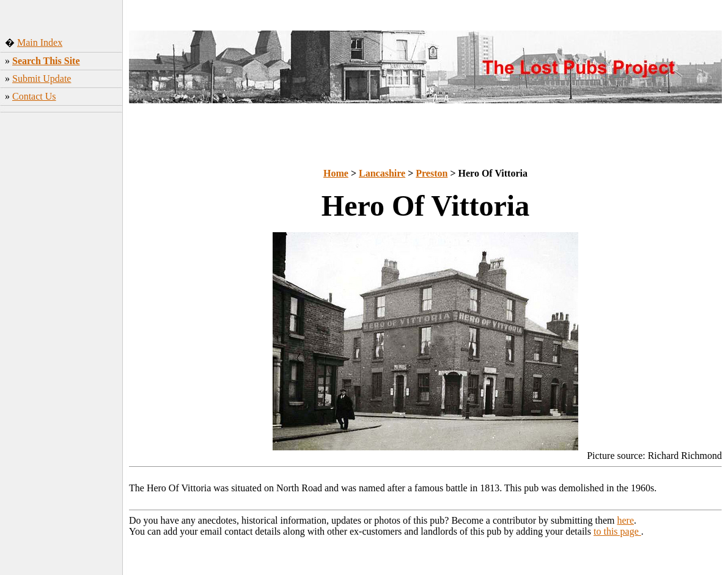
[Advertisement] (61, 299)
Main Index (40, 42)
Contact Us (34, 96)
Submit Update (42, 79)
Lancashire (382, 173)
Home (336, 173)
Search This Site (46, 61)
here (626, 520)
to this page (617, 531)
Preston (432, 173)
